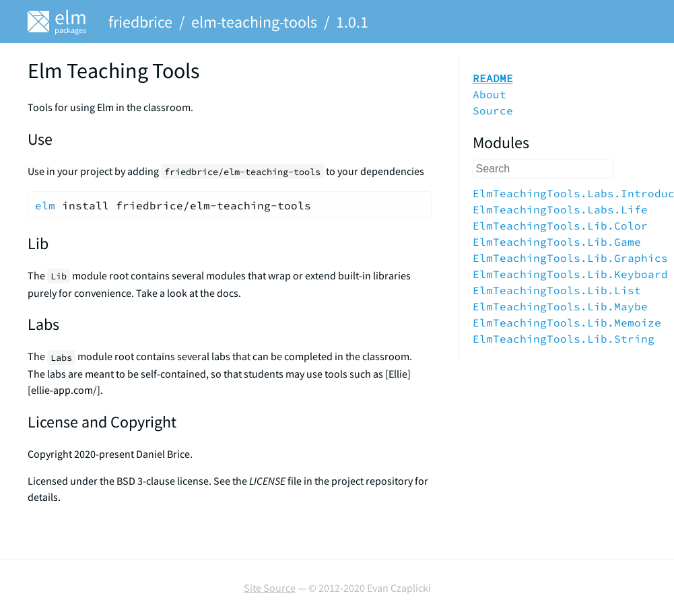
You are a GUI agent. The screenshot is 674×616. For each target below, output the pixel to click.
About (490, 94)
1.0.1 (352, 22)
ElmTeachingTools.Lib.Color (560, 226)
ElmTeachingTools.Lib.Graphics (570, 258)
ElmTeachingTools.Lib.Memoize (567, 322)
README (493, 78)
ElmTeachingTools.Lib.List (557, 290)
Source (493, 110)
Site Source (270, 588)
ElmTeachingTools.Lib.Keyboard (570, 274)
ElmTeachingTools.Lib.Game (557, 242)
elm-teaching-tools (254, 22)
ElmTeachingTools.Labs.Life (560, 209)
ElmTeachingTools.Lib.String (564, 339)
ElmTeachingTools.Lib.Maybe (560, 306)
